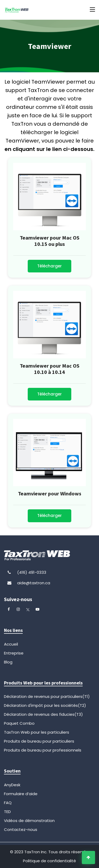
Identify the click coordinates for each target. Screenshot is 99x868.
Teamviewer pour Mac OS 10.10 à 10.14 (50, 369)
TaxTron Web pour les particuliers (37, 732)
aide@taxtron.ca (34, 583)
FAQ (8, 803)
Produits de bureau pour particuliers (39, 741)
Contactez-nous (21, 829)
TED (7, 812)
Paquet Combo (19, 723)
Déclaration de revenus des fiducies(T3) (43, 714)
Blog (8, 662)
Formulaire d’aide (21, 794)
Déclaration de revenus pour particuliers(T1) (47, 696)
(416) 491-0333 (32, 572)
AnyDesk (12, 785)
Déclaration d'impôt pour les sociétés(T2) (45, 705)
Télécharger (49, 266)
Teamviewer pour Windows (50, 493)
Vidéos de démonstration (29, 821)
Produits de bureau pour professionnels (43, 750)
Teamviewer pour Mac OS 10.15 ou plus (50, 241)
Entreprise (14, 653)
